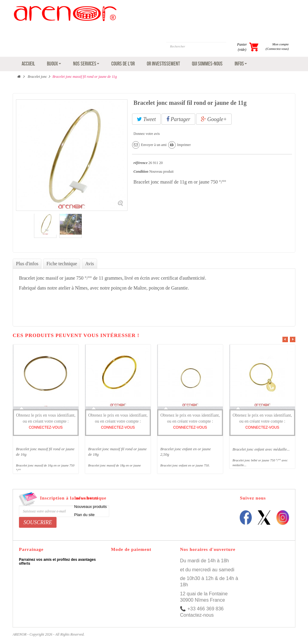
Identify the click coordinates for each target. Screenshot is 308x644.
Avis (89, 264)
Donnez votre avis (147, 134)
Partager (178, 119)
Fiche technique (62, 264)
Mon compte (280, 44)
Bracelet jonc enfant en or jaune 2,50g (186, 452)
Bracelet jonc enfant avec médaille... (261, 449)
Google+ (214, 119)
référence (141, 163)
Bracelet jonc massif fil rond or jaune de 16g (45, 452)
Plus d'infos (27, 264)
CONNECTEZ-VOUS (46, 427)
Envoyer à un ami (154, 145)
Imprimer (184, 145)
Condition (141, 172)
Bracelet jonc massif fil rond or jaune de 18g (117, 452)
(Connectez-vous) (277, 49)
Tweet (146, 119)
